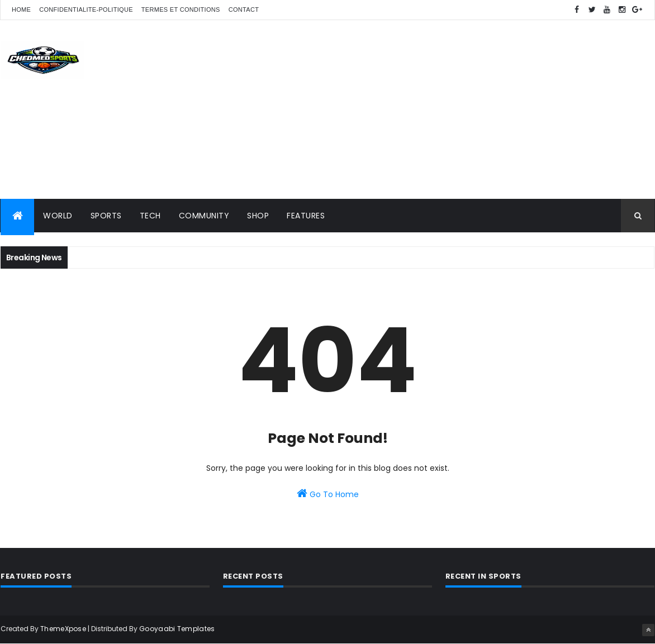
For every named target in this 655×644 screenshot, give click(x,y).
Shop (258, 216)
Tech (150, 216)
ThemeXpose (63, 629)
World (58, 216)
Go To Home (328, 494)
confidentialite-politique (86, 9)
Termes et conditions (181, 9)
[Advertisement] (451, 109)
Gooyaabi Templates (177, 629)
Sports (106, 216)
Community (204, 216)
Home (21, 9)
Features (306, 216)
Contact (244, 9)
